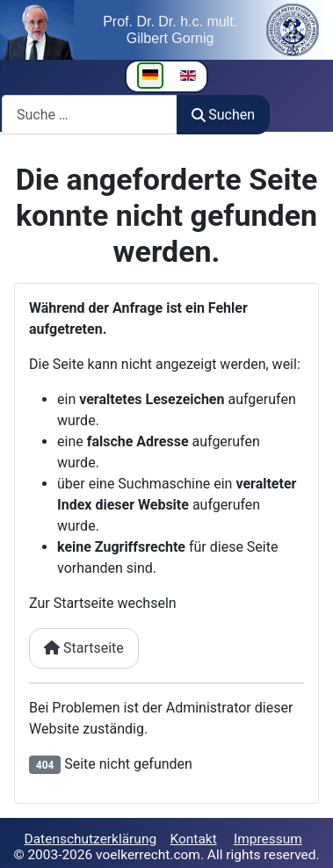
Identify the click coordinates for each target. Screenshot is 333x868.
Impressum (268, 839)
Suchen (223, 115)
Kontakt (193, 839)
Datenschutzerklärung (91, 839)
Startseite (84, 648)
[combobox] (90, 115)
